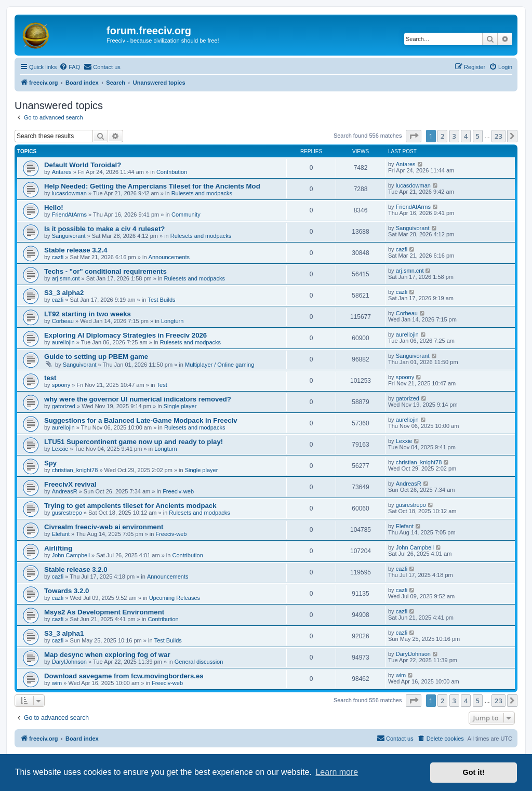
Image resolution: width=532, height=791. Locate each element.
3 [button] (454, 136)
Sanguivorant (69, 236)
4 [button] (466, 136)
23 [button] (498, 136)
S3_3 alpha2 (64, 293)
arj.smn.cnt (66, 278)
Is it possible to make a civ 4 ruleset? (104, 229)
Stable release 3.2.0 (76, 569)
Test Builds (161, 300)
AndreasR (65, 491)
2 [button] (442, 136)
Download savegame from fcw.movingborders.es (124, 676)
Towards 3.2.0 (66, 591)
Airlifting (58, 548)
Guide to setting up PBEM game (96, 357)
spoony (61, 385)
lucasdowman (69, 193)
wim (57, 683)
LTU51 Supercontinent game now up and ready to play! (134, 442)
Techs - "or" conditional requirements (105, 271)
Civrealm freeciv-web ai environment (104, 527)
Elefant (61, 534)
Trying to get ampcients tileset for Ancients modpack (130, 506)
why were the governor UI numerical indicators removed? (138, 399)
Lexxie (60, 449)
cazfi (58, 257)
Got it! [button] (474, 772)
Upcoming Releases (175, 598)
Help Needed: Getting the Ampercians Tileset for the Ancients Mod (152, 186)
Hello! (54, 207)
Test (162, 385)
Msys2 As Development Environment (104, 612)
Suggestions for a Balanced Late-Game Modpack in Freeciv (141, 420)
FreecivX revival (70, 484)
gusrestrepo (67, 513)
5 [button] (478, 136)
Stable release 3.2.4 (76, 250)
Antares (62, 172)
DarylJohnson (69, 662)
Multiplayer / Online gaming (220, 365)
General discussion (199, 662)
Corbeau (63, 321)
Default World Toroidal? (83, 165)
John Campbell (71, 555)
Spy (50, 463)
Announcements (169, 257)
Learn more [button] (337, 772)
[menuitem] (70, 67)
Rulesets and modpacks (202, 193)
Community (186, 214)
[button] (414, 136)
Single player (180, 406)
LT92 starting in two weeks (88, 314)
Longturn (172, 321)
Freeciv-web (178, 491)
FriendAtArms (69, 214)
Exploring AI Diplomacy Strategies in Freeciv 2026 (125, 335)
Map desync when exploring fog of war (107, 655)
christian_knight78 (75, 470)
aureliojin (63, 342)
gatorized (64, 406)
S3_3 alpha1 (64, 633)
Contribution (172, 172)
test (50, 378)
